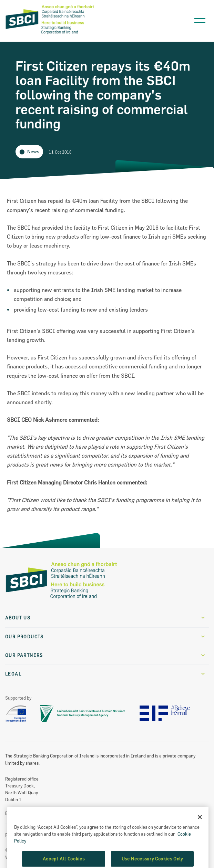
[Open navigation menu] (200, 19)
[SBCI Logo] (50, 34)
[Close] (200, 833)
